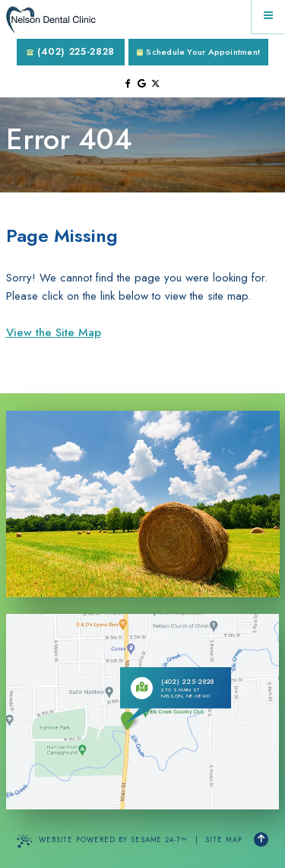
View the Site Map (54, 332)
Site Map (224, 840)
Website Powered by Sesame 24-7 (102, 841)
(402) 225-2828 (71, 51)
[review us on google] (142, 84)
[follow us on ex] (155, 84)
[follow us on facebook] (128, 84)
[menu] (268, 17)
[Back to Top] (261, 839)
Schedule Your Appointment (198, 52)
